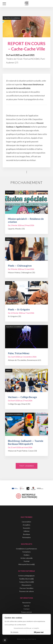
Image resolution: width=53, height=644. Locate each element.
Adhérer (27, 531)
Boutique (27, 534)
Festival (27, 561)
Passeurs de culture (26, 591)
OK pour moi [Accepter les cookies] (39, 632)
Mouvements (26, 585)
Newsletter (27, 603)
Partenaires (26, 537)
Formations (27, 552)
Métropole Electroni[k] (27, 564)
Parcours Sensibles (26, 588)
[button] (5, 640)
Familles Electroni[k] (26, 579)
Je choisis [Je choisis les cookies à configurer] (14, 632)
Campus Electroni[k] (26, 582)
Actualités (26, 525)
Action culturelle (27, 558)
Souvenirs (27, 528)
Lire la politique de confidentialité (15, 625)
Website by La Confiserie (27, 639)
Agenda (26, 606)
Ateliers (27, 555)
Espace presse (26, 612)
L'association (26, 522)
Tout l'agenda (27, 466)
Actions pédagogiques (26, 576)
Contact (27, 609)
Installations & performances (26, 549)
